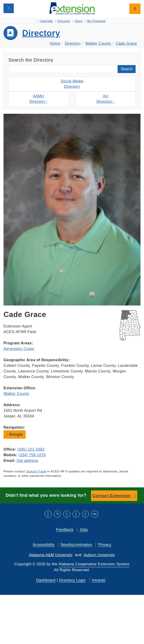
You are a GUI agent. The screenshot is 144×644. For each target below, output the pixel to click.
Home (55, 43)
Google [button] (15, 434)
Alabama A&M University (51, 555)
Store (77, 21)
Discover (63, 21)
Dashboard (46, 580)
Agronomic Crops (19, 349)
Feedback (65, 530)
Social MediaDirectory (72, 84)
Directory (41, 33)
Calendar (45, 21)
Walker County (98, 43)
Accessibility (44, 545)
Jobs (84, 530)
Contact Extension (112, 496)
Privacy (105, 545)
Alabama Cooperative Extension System (94, 564)
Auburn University (99, 555)
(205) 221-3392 (31, 449)
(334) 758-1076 (32, 455)
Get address (27, 461)
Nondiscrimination (77, 545)
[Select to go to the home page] (72, 8)
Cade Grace (126, 43)
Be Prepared (95, 21)
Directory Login (72, 580)
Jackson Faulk (36, 471)
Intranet (99, 580)
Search (127, 69)
